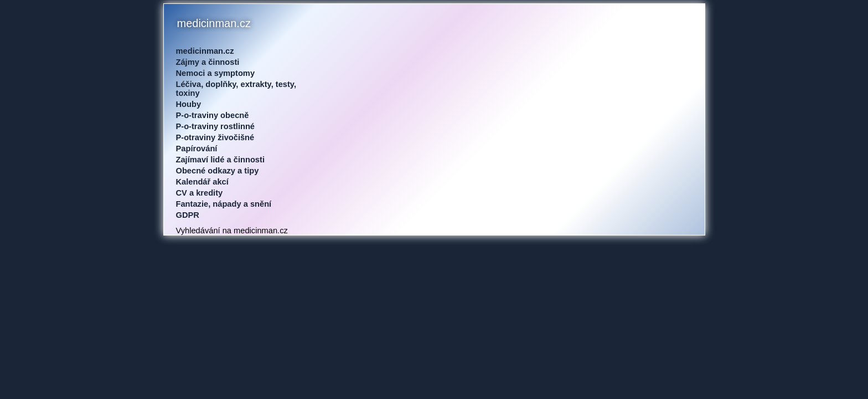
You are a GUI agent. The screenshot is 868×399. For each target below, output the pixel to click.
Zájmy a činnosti (208, 62)
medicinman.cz (205, 51)
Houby (189, 104)
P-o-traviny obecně (213, 115)
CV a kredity (200, 193)
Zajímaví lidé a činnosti (220, 160)
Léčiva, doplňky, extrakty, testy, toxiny (236, 89)
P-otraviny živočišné (215, 137)
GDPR (188, 215)
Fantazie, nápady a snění (224, 204)
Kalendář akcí (202, 182)
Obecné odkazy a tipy (218, 171)
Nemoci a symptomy (216, 73)
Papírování (197, 149)
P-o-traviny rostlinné (216, 126)
